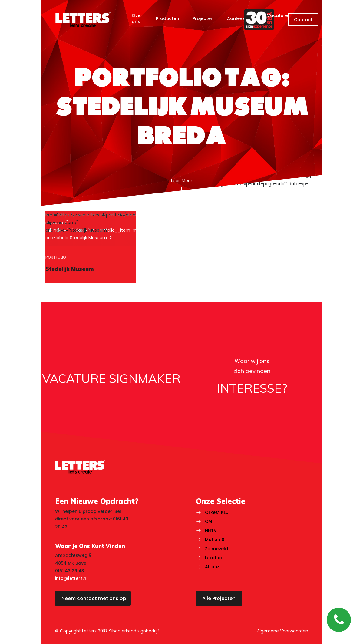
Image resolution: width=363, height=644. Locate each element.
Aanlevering (240, 18)
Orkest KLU (217, 512)
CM (208, 521)
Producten (167, 18)
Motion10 (215, 540)
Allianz (212, 567)
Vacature (277, 15)
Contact (303, 20)
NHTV (211, 530)
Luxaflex (214, 558)
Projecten (203, 18)
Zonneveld (216, 549)
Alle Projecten (219, 598)
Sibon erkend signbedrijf (134, 631)
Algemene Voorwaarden (283, 631)
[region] (91, 247)
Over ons (137, 18)
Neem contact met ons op (94, 598)
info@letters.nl (71, 578)
